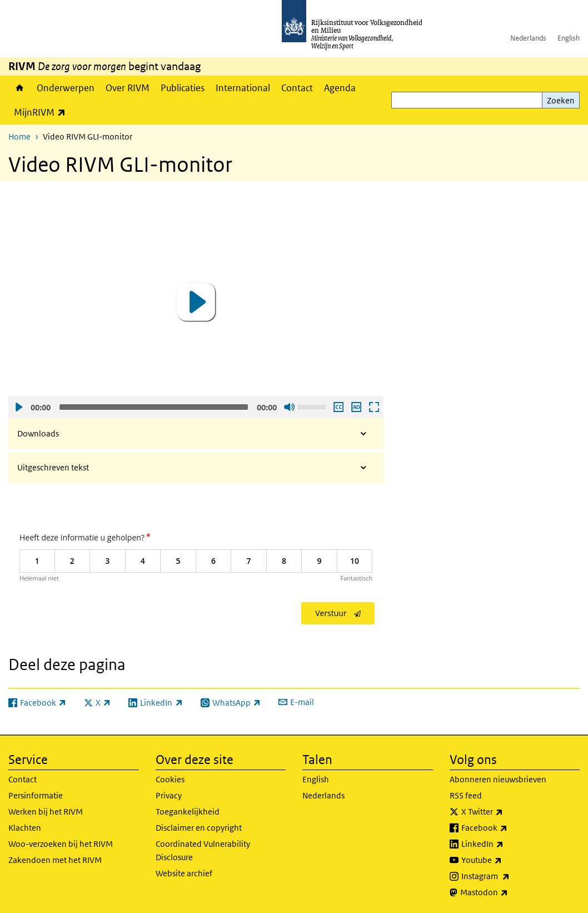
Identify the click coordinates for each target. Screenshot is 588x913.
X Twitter (507, 812)
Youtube (506, 860)
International (243, 88)
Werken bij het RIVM (46, 812)
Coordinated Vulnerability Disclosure (203, 850)
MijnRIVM (43, 112)
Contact (297, 88)
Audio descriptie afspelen (356, 407)
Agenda (340, 88)
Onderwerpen (66, 88)
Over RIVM (128, 88)
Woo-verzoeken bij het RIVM (61, 844)
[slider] (154, 407)
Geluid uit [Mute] (289, 407)
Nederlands (528, 38)
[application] (196, 302)
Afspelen (18, 407)
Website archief (184, 873)
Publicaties (183, 88)
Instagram (510, 876)
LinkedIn (507, 844)
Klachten (25, 828)
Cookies (170, 779)
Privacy (169, 795)
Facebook (509, 828)
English (569, 38)
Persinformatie (36, 795)
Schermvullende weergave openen (373, 407)
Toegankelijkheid (188, 812)
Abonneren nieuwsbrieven (498, 779)
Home (20, 88)
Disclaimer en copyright (199, 828)
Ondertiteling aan (338, 407)
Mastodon (509, 892)
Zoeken (561, 100)
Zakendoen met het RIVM (55, 860)
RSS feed (466, 795)
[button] (196, 302)
